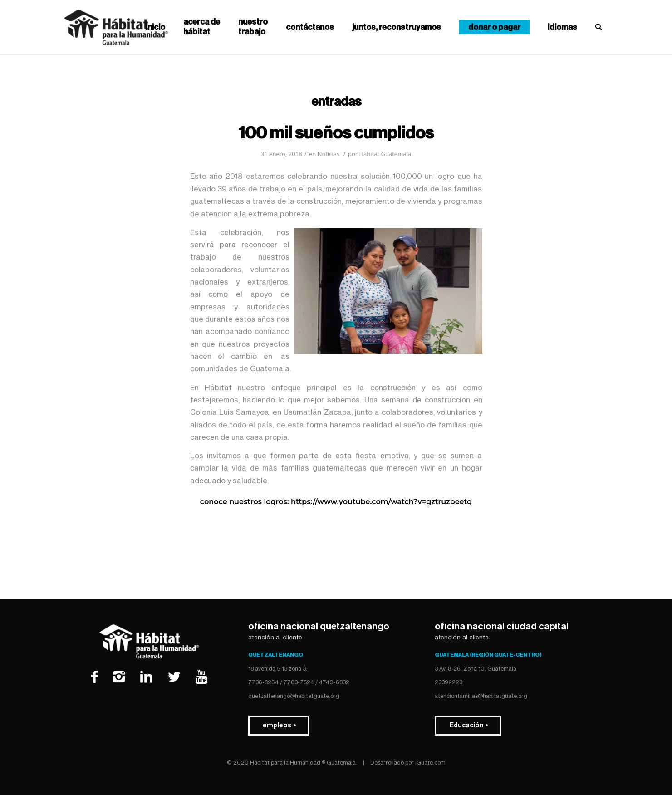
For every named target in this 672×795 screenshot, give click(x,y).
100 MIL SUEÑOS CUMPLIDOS (336, 133)
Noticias (329, 154)
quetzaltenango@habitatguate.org (294, 696)
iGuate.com (430, 763)
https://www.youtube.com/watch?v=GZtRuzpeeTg (381, 502)
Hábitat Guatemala (385, 154)
